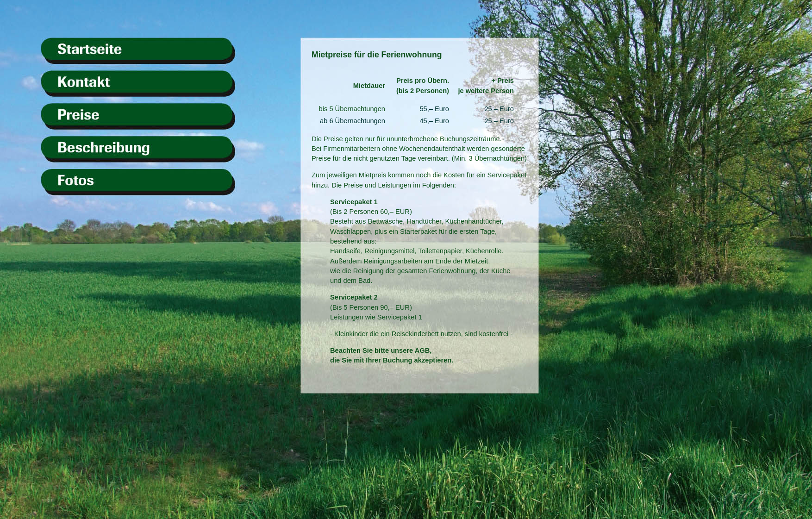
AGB (422, 350)
